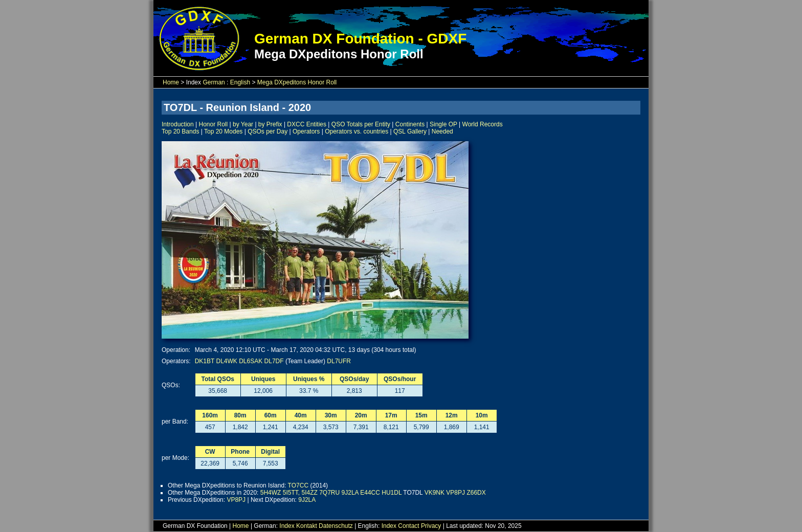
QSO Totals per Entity (361, 124)
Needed (442, 131)
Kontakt (307, 526)
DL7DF (274, 361)
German (214, 82)
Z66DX (476, 493)
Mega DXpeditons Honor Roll (297, 82)
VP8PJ (455, 493)
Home (171, 82)
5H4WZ (271, 493)
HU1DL (392, 493)
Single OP (443, 124)
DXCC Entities (307, 124)
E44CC (370, 493)
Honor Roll (214, 124)
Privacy (431, 526)
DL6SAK (251, 361)
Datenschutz (336, 526)
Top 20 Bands (180, 131)
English (240, 82)
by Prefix (270, 124)
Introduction (178, 124)
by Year (243, 124)
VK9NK (435, 493)
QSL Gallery (410, 131)
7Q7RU (329, 493)
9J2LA (350, 493)
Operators (306, 131)
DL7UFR (339, 361)
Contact (408, 526)
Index (287, 526)
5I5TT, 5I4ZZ (300, 493)
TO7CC (298, 485)
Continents (410, 124)
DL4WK (227, 361)
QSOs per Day (268, 131)
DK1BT (205, 361)
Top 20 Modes (223, 131)
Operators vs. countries (357, 131)
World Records (483, 124)
